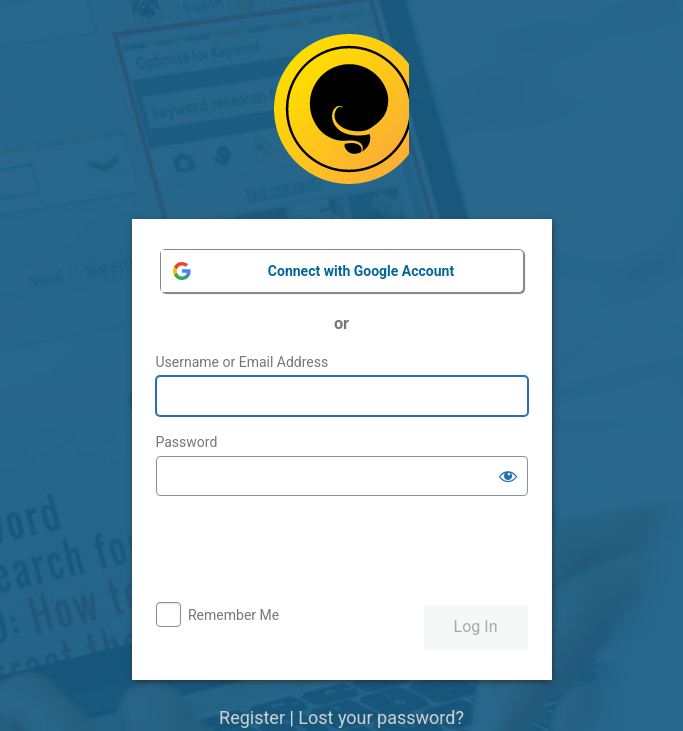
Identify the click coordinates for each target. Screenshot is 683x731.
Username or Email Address (242, 362)
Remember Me (233, 615)
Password (187, 442)
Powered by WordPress (341, 116)
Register (252, 717)
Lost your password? (381, 717)
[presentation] (308, 551)
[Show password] (508, 476)
